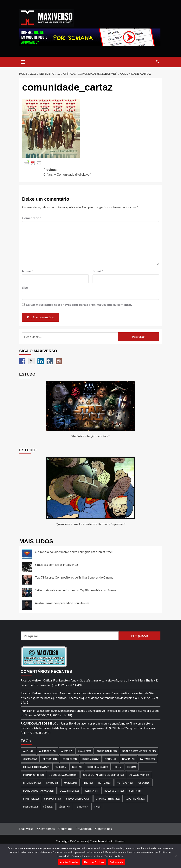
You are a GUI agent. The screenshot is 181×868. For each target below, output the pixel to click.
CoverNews (98, 841)
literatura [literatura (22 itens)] (32, 783)
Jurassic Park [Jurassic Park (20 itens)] (139, 775)
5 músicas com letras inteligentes (57, 564)
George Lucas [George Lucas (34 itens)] (98, 767)
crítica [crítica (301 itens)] (50, 759)
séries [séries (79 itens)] (64, 807)
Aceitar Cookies (69, 862)
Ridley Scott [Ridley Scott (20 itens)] (114, 791)
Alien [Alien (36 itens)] (28, 751)
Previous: (72, 173)
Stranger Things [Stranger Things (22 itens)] (108, 799)
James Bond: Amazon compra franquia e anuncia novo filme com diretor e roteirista (96, 693)
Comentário (32, 218)
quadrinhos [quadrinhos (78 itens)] (69, 791)
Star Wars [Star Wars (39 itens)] (53, 799)
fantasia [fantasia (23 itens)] (148, 759)
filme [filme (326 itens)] (61, 767)
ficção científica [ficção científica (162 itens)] (36, 767)
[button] (23, 61)
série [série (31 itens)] (48, 807)
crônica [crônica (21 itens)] (70, 759)
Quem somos (46, 829)
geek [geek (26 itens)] (77, 767)
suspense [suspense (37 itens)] (31, 807)
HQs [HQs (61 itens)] (132, 767)
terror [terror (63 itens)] (82, 807)
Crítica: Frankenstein (57, 680)
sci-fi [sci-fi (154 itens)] (135, 791)
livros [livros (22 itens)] (52, 783)
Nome (27, 271)
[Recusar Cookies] (176, 856)
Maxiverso (26, 829)
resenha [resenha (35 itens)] (91, 791)
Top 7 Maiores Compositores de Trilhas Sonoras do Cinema (74, 577)
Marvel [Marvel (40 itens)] (71, 783)
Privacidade (84, 829)
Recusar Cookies (94, 862)
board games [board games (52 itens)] (107, 751)
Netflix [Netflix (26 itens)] (105, 783)
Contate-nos (104, 829)
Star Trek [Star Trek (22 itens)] (31, 799)
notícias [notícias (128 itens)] (125, 783)
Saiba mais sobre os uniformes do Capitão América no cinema (76, 590)
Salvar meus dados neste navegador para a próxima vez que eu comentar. (79, 304)
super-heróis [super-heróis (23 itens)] (135, 799)
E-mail (98, 271)
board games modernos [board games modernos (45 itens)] (139, 751)
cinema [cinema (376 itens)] (30, 759)
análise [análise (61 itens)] (84, 751)
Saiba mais (116, 862)
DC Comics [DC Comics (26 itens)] (91, 759)
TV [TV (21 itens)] (98, 807)
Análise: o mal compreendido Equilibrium (62, 603)
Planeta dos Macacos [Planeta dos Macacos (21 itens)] (39, 791)
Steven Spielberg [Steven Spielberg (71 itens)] (78, 799)
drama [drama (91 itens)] (128, 759)
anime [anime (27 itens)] (67, 751)
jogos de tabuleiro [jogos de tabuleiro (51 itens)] (63, 775)
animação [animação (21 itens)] (47, 751)
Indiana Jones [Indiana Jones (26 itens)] (34, 775)
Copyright (65, 829)
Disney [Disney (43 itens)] (111, 759)
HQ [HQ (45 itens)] (118, 767)
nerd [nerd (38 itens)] (88, 783)
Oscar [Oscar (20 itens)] (144, 783)
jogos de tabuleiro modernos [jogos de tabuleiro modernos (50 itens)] (103, 775)
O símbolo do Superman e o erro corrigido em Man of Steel (74, 552)
